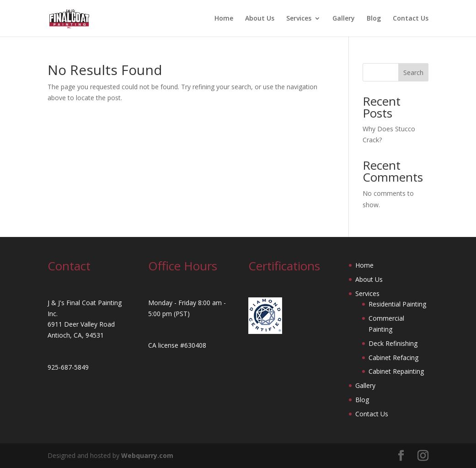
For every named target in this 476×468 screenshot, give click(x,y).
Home (224, 19)
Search (413, 73)
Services (299, 19)
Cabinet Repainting (396, 371)
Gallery (344, 19)
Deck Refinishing (393, 343)
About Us (260, 19)
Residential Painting (397, 304)
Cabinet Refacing (393, 358)
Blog (374, 19)
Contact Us (411, 19)
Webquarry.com (147, 455)
